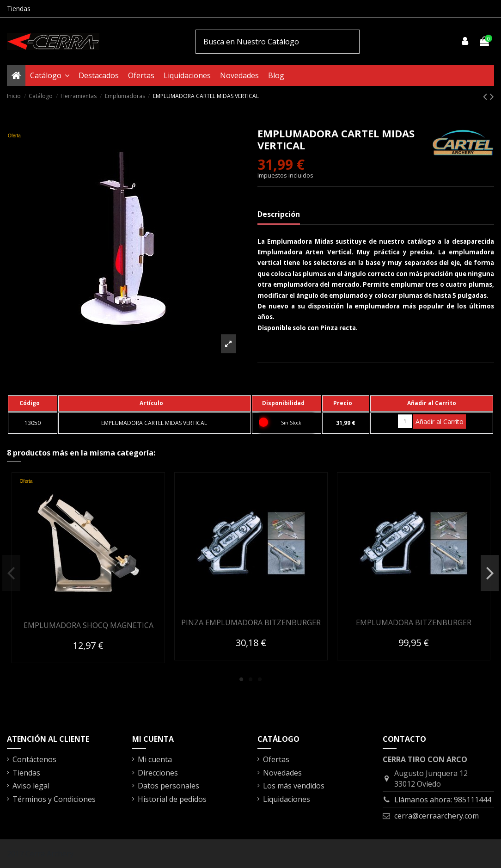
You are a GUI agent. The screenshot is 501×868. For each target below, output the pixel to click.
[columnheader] (33, 403)
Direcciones (158, 773)
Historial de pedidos (172, 799)
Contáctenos (34, 759)
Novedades (282, 773)
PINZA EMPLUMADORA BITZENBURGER (251, 622)
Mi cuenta (155, 759)
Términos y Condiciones (54, 799)
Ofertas (276, 759)
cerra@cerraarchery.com (437, 816)
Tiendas (19, 9)
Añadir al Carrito (440, 422)
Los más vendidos (294, 786)
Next (490, 573)
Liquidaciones (287, 799)
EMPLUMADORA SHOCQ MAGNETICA (89, 625)
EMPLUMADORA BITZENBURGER (414, 622)
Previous (11, 573)
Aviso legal (31, 786)
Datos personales (168, 786)
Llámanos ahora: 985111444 (443, 800)
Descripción (279, 214)
